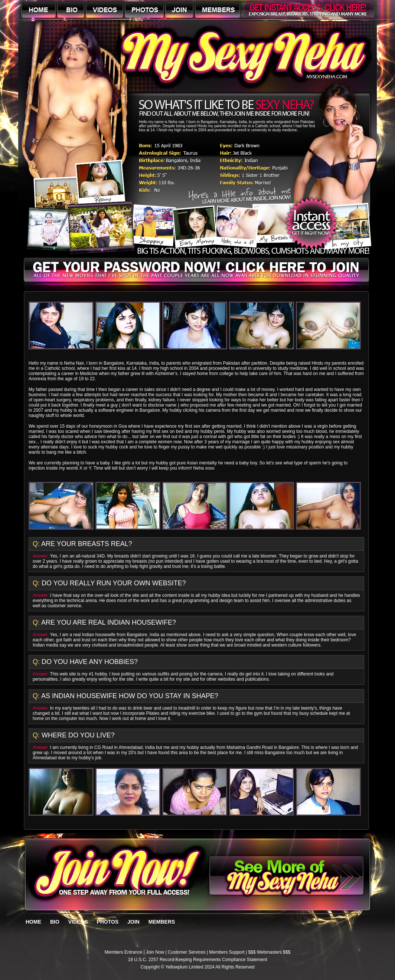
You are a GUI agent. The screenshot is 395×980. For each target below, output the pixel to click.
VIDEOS (78, 922)
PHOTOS (107, 922)
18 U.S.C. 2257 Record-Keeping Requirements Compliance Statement (198, 960)
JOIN (133, 922)
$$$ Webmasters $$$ (269, 952)
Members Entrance (123, 952)
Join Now (155, 952)
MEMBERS (162, 922)
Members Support (227, 952)
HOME (33, 922)
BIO (55, 922)
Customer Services (187, 952)
